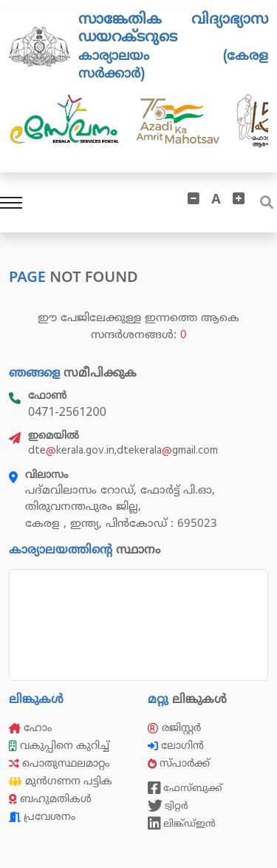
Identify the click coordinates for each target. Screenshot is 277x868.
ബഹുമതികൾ (50, 799)
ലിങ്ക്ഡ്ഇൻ (182, 824)
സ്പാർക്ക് (180, 763)
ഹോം (30, 728)
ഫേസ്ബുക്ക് (185, 788)
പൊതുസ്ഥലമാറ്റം (59, 763)
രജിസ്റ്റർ (174, 728)
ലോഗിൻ (177, 746)
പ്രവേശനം (42, 817)
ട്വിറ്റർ (168, 806)
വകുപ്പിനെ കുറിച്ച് (61, 746)
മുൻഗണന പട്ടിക (61, 781)
